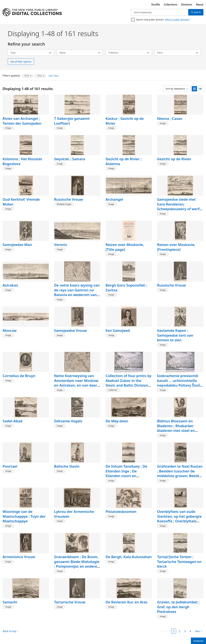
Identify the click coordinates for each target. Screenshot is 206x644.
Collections (171, 5)
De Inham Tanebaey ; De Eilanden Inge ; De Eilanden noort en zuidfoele (126, 473)
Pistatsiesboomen (121, 511)
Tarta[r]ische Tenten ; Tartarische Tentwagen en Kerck (179, 561)
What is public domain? (177, 20)
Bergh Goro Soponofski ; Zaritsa (126, 288)
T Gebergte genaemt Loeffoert (72, 121)
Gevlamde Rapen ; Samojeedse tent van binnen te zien (175, 335)
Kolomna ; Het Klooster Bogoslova (22, 161)
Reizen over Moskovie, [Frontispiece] (176, 247)
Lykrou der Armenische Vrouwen (74, 514)
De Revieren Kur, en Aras (127, 602)
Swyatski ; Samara (70, 159)
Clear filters (54, 76)
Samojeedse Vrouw (70, 330)
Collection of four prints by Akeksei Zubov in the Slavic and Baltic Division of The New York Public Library (129, 385)
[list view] (200, 89)
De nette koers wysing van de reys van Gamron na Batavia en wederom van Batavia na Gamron (77, 292)
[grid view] (194, 89)
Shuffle (156, 5)
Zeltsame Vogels (68, 421)
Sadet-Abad (12, 421)
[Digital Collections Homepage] (32, 12)
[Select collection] (129, 53)
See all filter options (21, 62)
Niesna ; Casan (170, 118)
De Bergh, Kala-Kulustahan (129, 557)
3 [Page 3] (185, 631)
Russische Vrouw (68, 199)
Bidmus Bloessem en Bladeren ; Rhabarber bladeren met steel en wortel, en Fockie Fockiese (180, 428)
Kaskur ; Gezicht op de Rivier (125, 121)
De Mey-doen (117, 421)
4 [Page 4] (190, 631)
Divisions (187, 5)
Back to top (11, 631)
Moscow (10, 330)
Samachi (10, 602)
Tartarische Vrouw (70, 602)
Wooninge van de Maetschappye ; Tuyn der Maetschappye (24, 516)
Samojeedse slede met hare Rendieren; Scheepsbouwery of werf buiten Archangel (178, 206)
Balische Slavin (67, 466)
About (200, 5)
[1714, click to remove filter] (27, 76)
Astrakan (10, 285)
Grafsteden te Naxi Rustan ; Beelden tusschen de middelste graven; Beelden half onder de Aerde (180, 473)
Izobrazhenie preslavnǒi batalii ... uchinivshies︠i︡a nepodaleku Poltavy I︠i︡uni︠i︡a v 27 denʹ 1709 (180, 383)
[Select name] (80, 53)
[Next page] (198, 631)
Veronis (61, 245)
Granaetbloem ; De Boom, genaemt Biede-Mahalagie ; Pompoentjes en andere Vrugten (77, 564)
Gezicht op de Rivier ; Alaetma (124, 161)
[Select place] (178, 53)
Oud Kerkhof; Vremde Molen (21, 202)
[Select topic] (31, 53)
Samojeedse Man (17, 245)
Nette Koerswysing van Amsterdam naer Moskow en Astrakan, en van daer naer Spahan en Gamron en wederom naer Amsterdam (76, 388)
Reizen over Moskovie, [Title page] (125, 247)
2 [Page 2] (180, 631)
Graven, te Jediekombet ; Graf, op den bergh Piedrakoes (178, 607)
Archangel (114, 199)
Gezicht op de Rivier (174, 159)
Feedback (198, 641)
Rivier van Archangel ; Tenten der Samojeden (22, 121)
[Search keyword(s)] (160, 12)
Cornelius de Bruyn (19, 376)
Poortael (10, 466)
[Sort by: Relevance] (177, 89)
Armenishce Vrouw (19, 557)
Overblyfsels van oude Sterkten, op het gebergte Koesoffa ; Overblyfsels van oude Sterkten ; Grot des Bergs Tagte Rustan (179, 521)
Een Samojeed (118, 330)
